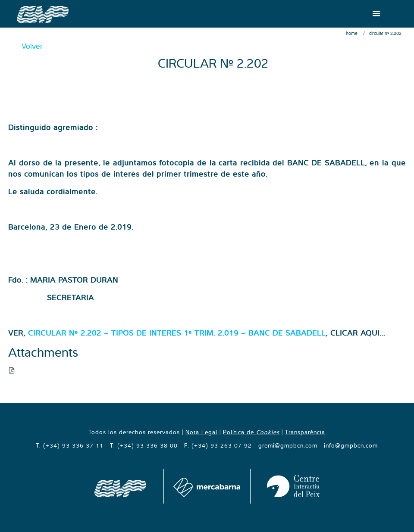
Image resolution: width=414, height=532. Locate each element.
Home (352, 33)
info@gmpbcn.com (351, 445)
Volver (32, 46)
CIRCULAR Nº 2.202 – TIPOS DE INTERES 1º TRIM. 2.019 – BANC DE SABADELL (177, 333)
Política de (251, 432)
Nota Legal (201, 432)
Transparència (305, 432)
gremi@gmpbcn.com (288, 445)
